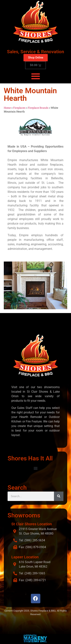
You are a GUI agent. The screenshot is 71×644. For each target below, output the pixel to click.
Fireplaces (19, 108)
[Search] (59, 496)
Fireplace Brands (38, 108)
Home (7, 108)
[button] (35, 76)
